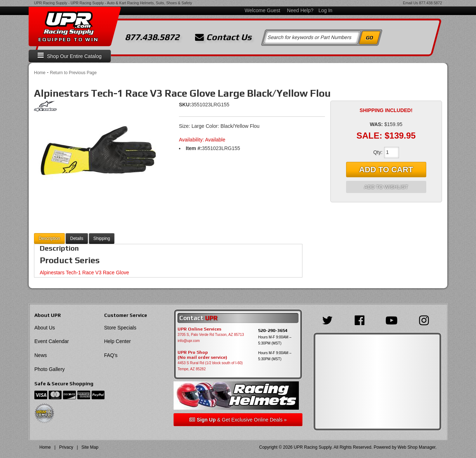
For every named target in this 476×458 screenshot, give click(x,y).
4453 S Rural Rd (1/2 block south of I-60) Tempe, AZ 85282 (210, 366)
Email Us (411, 3)
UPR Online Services (199, 329)
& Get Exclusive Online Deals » (238, 420)
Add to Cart (386, 170)
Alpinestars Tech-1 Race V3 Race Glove (84, 273)
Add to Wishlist (386, 187)
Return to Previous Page (73, 73)
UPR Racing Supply (51, 3)
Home (40, 73)
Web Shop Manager (417, 447)
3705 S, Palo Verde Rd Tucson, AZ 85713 (211, 335)
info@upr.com (189, 341)
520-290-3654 (273, 330)
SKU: (185, 105)
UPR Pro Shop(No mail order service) (202, 355)
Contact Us (223, 37)
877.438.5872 (431, 3)
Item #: (194, 148)
